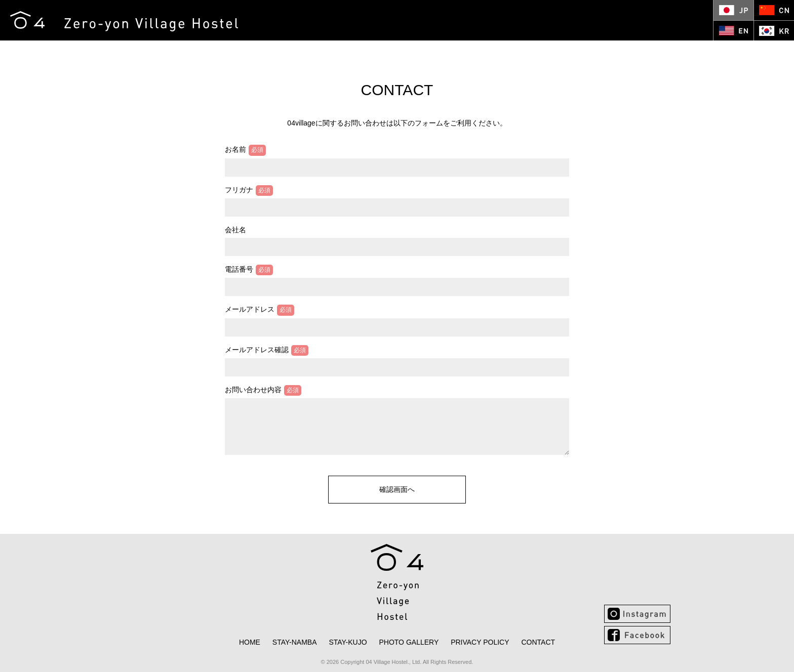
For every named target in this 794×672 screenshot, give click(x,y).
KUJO (310, 52)
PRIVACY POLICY (480, 642)
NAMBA (257, 52)
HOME (212, 52)
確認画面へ (397, 489)
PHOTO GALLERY (371, 52)
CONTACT (430, 52)
